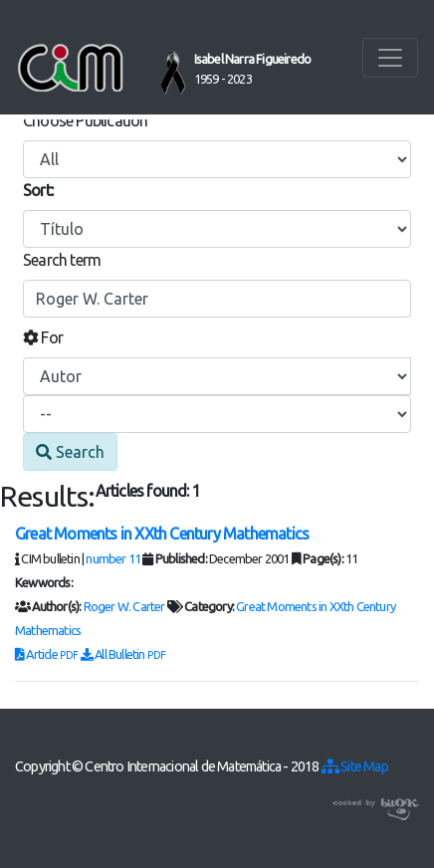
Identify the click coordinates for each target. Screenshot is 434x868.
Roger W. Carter (124, 606)
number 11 (113, 558)
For (43, 337)
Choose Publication (86, 120)
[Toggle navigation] (390, 58)
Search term (62, 260)
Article (48, 654)
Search (70, 452)
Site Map (355, 766)
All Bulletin (123, 654)
